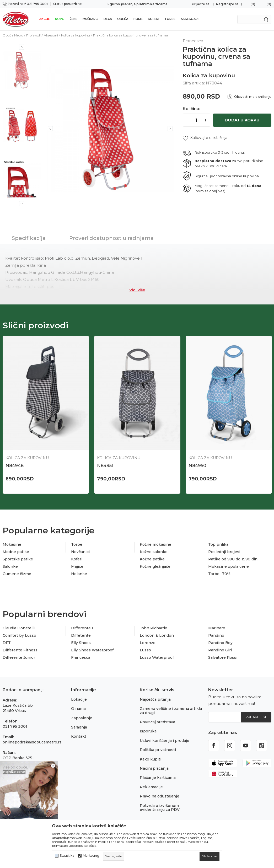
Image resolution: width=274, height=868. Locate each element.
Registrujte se (227, 4)
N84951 (105, 465)
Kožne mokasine (155, 544)
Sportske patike (18, 559)
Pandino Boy (220, 643)
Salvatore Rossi (223, 657)
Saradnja (79, 727)
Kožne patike (152, 559)
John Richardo (154, 628)
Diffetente (81, 635)
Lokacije (79, 699)
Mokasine (12, 544)
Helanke (79, 574)
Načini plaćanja (154, 768)
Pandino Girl (220, 650)
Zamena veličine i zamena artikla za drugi (171, 711)
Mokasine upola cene (229, 566)
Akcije (45, 19)
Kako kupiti (151, 759)
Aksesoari (190, 19)
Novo (60, 19)
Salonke (10, 566)
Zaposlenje (82, 718)
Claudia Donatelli (19, 628)
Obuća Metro (13, 35)
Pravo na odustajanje (160, 796)
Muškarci (90, 19)
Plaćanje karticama (158, 778)
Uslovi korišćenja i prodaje (165, 741)
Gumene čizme (17, 574)
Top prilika (218, 544)
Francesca (81, 657)
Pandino (216, 635)
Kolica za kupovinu (76, 35)
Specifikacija (29, 238)
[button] (205, 138)
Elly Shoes (81, 643)
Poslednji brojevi (224, 552)
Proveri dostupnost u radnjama (111, 238)
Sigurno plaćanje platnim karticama (137, 4)
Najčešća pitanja (155, 699)
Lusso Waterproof (157, 657)
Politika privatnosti (158, 750)
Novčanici (80, 552)
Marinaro (217, 628)
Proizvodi (33, 35)
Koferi (154, 19)
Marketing (91, 856)
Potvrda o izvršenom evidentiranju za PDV (160, 808)
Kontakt (79, 736)
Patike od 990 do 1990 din (233, 559)
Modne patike (16, 552)
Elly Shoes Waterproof (92, 650)
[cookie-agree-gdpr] (209, 856)
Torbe (170, 19)
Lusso (145, 650)
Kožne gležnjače (155, 566)
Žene (74, 19)
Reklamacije (151, 787)
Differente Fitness (20, 650)
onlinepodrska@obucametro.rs (32, 742)
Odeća (123, 19)
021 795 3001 (15, 726)
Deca (108, 19)
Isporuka (148, 731)
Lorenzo (148, 643)
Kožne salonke (154, 552)
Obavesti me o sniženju (253, 97)
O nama (78, 709)
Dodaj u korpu (242, 120)
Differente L (83, 628)
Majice (77, 566)
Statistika (67, 856)
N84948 (15, 465)
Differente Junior (19, 657)
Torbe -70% (219, 574)
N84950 (197, 465)
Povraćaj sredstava (157, 722)
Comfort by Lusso (19, 635)
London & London (157, 635)
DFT (7, 643)
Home (138, 19)
